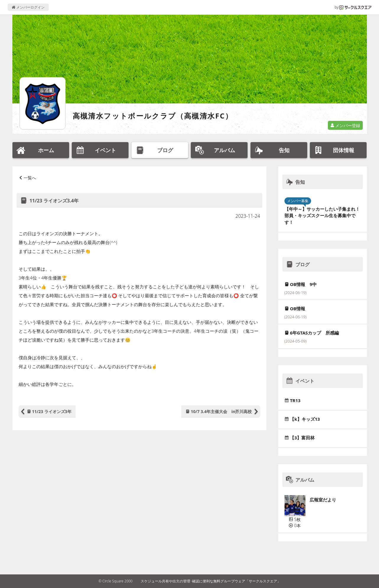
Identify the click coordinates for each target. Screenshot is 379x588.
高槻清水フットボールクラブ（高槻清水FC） (153, 116)
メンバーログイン (28, 7)
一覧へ (30, 178)
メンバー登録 (345, 125)
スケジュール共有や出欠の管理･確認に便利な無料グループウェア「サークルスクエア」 (211, 581)
